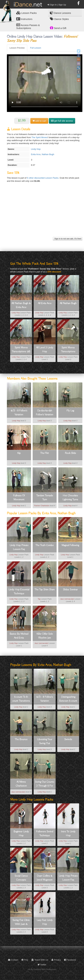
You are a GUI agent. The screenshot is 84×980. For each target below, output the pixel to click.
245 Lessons (38, 324)
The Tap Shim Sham (45, 590)
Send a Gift (58, 28)
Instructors (24, 19)
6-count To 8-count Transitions (21, 699)
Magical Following (70, 545)
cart (39, 121)
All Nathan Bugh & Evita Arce (21, 305)
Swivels (68, 739)
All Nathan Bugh (68, 303)
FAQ (25, 960)
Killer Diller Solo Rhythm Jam (45, 636)
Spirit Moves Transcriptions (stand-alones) (68, 350)
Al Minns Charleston (21, 784)
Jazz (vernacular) (67, 599)
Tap (39, 599)
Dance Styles (59, 19)
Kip (19, 453)
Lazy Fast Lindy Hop (45, 922)
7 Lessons (11, 611)
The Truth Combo (45, 545)
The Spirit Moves (40, 137)
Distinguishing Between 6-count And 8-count (68, 699)
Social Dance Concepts (21, 878)
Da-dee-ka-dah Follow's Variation (45, 413)
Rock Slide (70, 453)
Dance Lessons (60, 13)
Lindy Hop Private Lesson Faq (19, 547)
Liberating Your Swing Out (45, 741)
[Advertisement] (44, 213)
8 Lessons (37, 522)
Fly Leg (70, 411)
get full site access (62, 121)
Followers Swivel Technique (45, 834)
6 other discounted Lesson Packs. (43, 178)
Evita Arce (36, 154)
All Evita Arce (45, 303)
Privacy (56, 960)
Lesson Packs (26, 13)
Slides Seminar (70, 590)
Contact (13, 960)
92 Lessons (14, 280)
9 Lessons (14, 808)
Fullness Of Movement (19, 498)
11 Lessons (63, 566)
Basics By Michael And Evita (19, 636)
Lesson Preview (17, 48)
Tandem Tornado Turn (45, 498)
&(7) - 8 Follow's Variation (19, 413)
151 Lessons (38, 280)
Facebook (70, 960)
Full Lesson (36, 48)
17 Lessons (61, 808)
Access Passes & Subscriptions (28, 26)
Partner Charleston (42, 506)
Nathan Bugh (48, 154)
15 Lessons (14, 324)
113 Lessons (61, 280)
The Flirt (45, 453)
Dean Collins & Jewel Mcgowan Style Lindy (45, 878)
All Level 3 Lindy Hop (45, 350)
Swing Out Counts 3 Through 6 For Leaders (45, 784)
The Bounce (21, 739)
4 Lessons (63, 522)
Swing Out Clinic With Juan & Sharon (21, 922)
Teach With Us (40, 960)
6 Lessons (37, 566)
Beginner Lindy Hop (21, 834)
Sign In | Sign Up (57, 5)
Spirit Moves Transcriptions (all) (21, 350)
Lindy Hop (36, 149)
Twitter (42, 965)
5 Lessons (61, 324)
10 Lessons (14, 897)
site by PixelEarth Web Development (42, 969)
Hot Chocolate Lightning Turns (70, 498)
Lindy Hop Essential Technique (19, 592)
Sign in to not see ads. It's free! (68, 239)
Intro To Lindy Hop (68, 834)
